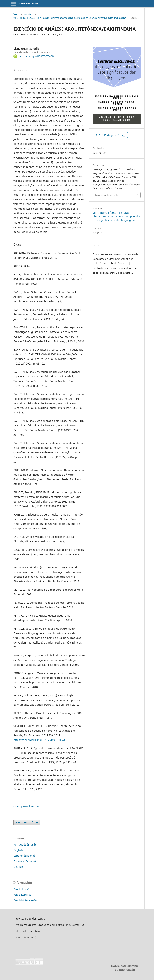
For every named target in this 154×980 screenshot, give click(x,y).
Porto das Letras (29, 4)
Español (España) (24, 856)
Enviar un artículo (27, 822)
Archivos (29, 14)
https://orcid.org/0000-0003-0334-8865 (37, 56)
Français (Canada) (25, 861)
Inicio (16, 14)
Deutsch (19, 867)
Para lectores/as (22, 889)
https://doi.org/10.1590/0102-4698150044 (39, 740)
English (18, 850)
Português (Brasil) (25, 844)
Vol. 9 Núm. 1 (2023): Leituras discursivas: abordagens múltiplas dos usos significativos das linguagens (70, 18)
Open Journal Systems (27, 806)
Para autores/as (22, 895)
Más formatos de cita (107, 195)
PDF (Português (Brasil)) (111, 135)
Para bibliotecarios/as (25, 900)
